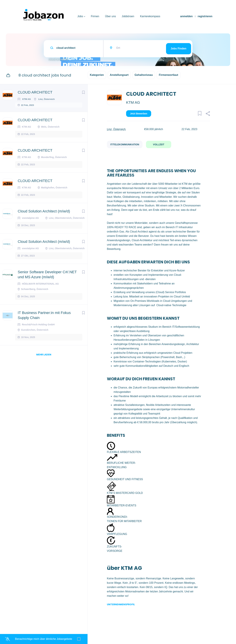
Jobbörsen (128, 16)
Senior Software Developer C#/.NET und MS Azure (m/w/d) (47, 277)
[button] (208, 114)
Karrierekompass (150, 16)
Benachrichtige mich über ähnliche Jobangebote (44, 639)
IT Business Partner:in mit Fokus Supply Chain (44, 318)
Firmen (95, 16)
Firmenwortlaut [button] (169, 75)
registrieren (205, 16)
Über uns (110, 16)
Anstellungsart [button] (119, 75)
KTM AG (133, 102)
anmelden (186, 16)
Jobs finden (178, 49)
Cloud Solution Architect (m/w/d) (44, 214)
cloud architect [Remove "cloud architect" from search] (58, 59)
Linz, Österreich (116, 129)
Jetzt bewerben (139, 114)
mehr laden (44, 357)
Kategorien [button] (97, 75)
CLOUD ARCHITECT (35, 92)
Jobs (80, 16)
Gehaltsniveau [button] (144, 75)
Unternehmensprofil (121, 604)
